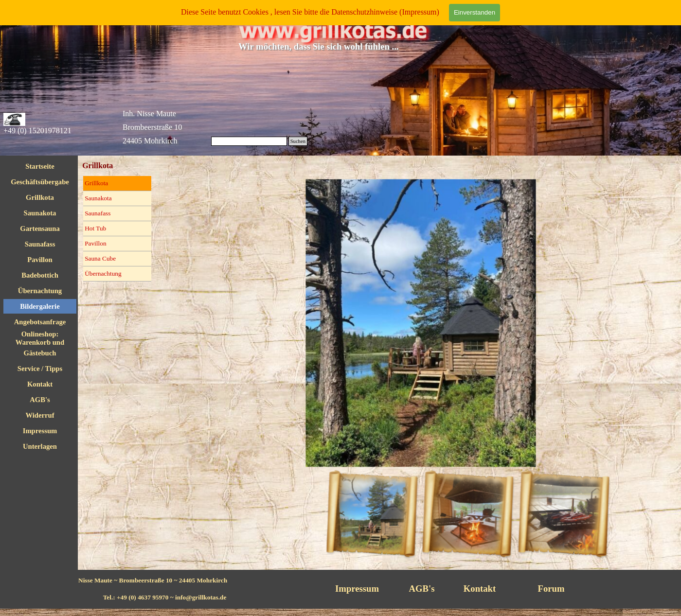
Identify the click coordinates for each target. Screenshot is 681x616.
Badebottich (40, 275)
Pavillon (40, 260)
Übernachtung (103, 273)
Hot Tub (95, 228)
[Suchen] (249, 141)
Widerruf (40, 415)
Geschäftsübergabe (40, 182)
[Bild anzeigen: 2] (463, 501)
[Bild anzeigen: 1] (376, 501)
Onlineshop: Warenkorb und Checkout (40, 342)
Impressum (40, 431)
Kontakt (40, 384)
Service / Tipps (40, 369)
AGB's (40, 400)
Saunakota (40, 213)
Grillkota (40, 197)
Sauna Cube (100, 258)
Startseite (40, 166)
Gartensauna (40, 229)
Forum (551, 589)
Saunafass (40, 244)
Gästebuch (40, 353)
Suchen (298, 141)
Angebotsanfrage (40, 322)
